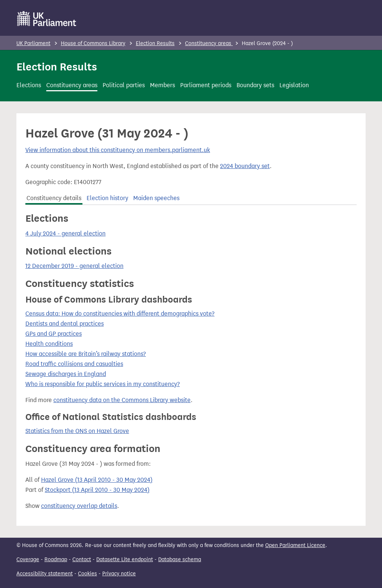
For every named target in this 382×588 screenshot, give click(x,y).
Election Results (155, 43)
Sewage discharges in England (66, 374)
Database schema (180, 559)
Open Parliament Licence (295, 545)
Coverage (28, 559)
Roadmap (56, 559)
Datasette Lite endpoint (125, 559)
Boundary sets (255, 85)
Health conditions (49, 344)
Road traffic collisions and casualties (74, 364)
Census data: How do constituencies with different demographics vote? (120, 314)
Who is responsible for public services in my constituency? (103, 384)
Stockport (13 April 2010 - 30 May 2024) (97, 490)
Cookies (87, 574)
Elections (29, 85)
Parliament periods (206, 85)
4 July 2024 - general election (65, 233)
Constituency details (54, 198)
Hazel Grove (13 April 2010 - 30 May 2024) (97, 480)
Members (162, 85)
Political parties (124, 85)
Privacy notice (119, 574)
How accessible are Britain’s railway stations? (86, 354)
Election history (107, 198)
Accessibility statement (45, 574)
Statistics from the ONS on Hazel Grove (77, 431)
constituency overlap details (79, 506)
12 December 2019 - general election (74, 266)
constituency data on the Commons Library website (122, 400)
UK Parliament (33, 43)
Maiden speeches (156, 198)
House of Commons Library (93, 43)
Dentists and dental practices (65, 324)
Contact (82, 559)
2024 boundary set (245, 166)
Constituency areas (209, 43)
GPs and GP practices (54, 334)
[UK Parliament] (47, 19)
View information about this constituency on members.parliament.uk (118, 150)
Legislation (294, 85)
